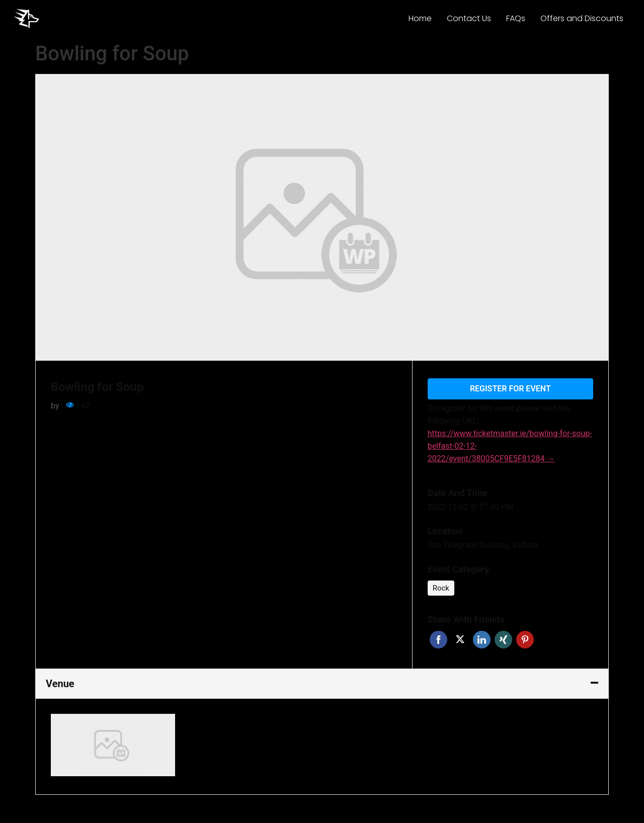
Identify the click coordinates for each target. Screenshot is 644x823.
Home (420, 18)
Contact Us (469, 18)
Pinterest (525, 640)
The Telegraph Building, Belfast (483, 545)
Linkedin (482, 640)
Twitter (460, 640)
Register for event (510, 389)
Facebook (438, 640)
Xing (503, 640)
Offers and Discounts (582, 18)
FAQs (516, 18)
